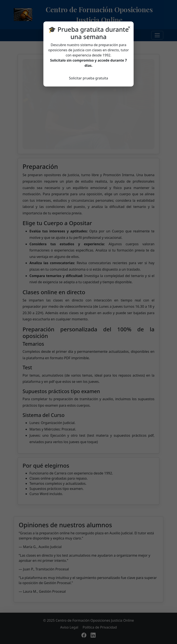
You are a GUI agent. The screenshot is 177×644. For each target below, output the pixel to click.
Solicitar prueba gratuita (88, 78)
